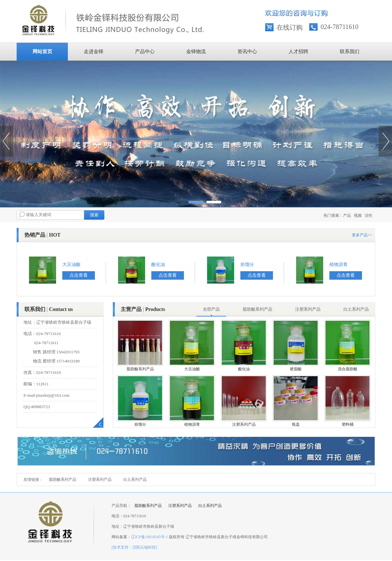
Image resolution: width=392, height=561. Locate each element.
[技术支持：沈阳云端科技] (134, 547)
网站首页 (42, 52)
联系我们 (350, 52)
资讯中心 (247, 52)
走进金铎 (94, 52)
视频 (358, 215)
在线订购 (290, 27)
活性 (369, 215)
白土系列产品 (135, 480)
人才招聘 (298, 52)
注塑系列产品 (100, 480)
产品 (347, 215)
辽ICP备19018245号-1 (150, 537)
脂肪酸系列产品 (63, 480)
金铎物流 (196, 52)
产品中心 (145, 52)
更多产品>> (362, 235)
